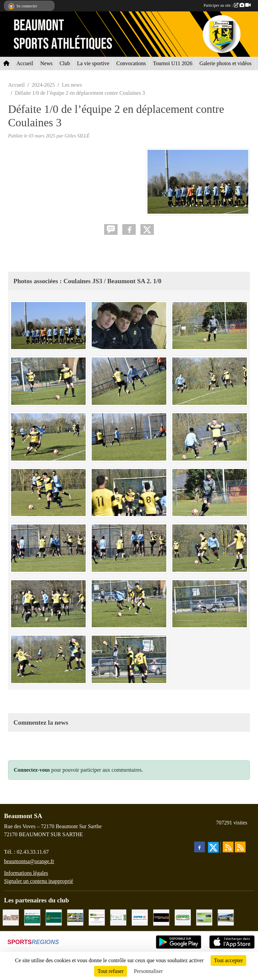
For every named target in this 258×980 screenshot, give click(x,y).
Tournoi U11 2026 (173, 63)
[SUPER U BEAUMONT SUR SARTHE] (140, 917)
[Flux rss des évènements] (240, 847)
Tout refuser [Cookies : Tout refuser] (111, 971)
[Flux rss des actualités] (228, 847)
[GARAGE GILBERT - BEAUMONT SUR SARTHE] (204, 917)
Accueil (25, 63)
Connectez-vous (32, 770)
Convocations (131, 63)
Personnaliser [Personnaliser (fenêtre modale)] (148, 971)
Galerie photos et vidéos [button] (226, 63)
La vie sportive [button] (93, 63)
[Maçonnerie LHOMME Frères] (161, 917)
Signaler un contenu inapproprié (39, 881)
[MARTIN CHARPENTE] (75, 917)
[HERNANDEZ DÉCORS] (183, 917)
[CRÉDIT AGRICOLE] (32, 917)
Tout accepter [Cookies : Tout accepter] (228, 960)
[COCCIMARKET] (226, 917)
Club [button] (65, 63)
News (46, 63)
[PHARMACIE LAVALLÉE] (11, 917)
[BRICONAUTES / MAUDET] (97, 917)
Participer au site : (227, 5)
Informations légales (26, 873)
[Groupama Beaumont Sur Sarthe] (54, 917)
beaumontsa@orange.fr (29, 861)
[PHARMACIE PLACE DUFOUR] (118, 917)
